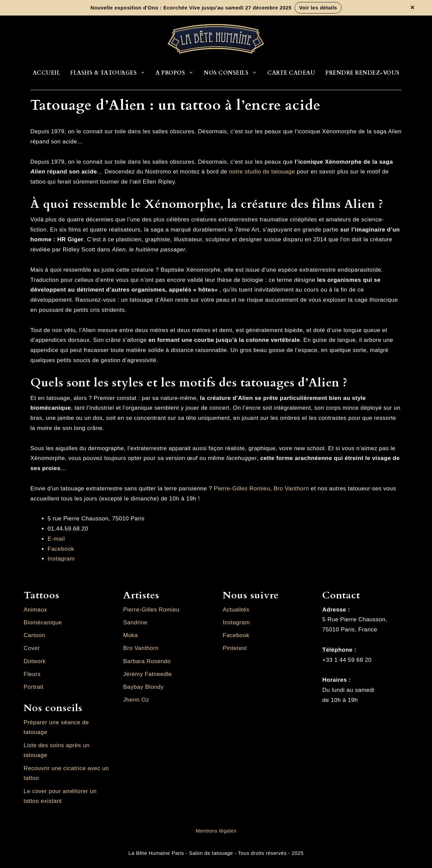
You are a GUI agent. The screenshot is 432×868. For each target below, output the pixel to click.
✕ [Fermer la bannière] (412, 8)
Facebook (61, 549)
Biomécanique (43, 622)
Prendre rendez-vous (362, 73)
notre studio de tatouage (262, 172)
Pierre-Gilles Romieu (242, 489)
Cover (32, 648)
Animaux (35, 610)
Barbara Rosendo (147, 661)
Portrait (34, 687)
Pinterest (235, 648)
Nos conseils (233, 73)
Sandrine (135, 622)
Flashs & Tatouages (110, 73)
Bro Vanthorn (291, 489)
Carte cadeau (291, 73)
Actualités (236, 610)
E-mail (56, 539)
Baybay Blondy (143, 687)
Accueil (47, 73)
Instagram (61, 559)
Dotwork (35, 661)
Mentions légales (216, 831)
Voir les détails (318, 8)
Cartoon (34, 635)
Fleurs (32, 674)
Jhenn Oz (136, 700)
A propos (177, 73)
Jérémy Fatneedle (147, 674)
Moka (131, 635)
